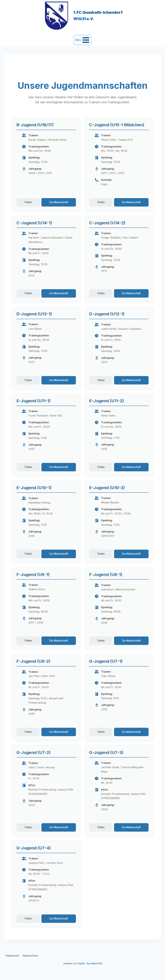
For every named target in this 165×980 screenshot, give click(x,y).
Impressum (12, 956)
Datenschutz (30, 956)
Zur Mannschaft (59, 214)
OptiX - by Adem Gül (90, 963)
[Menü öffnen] (82, 40)
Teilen (28, 214)
